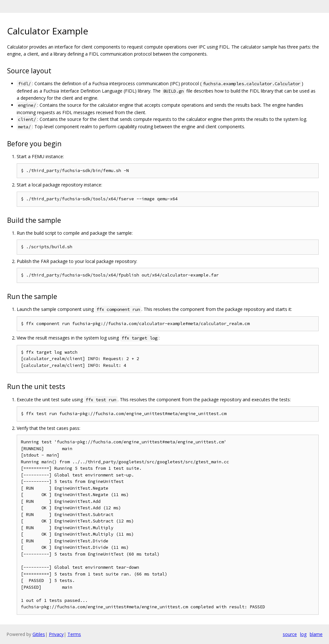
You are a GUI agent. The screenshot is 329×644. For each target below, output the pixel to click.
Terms (74, 634)
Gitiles (39, 634)
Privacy (56, 634)
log (303, 634)
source (290, 634)
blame (316, 634)
